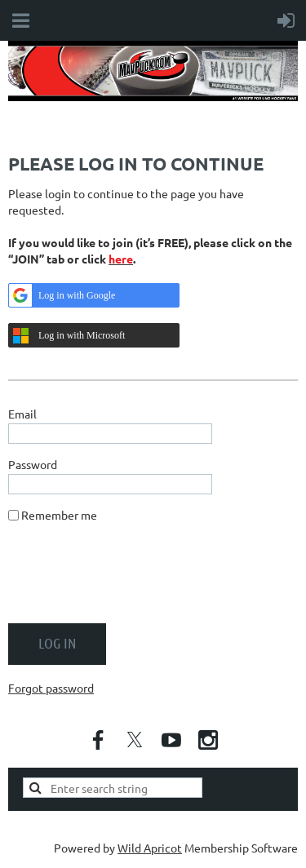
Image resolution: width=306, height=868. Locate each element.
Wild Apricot (150, 848)
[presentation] (132, 579)
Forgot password (51, 688)
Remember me (59, 515)
